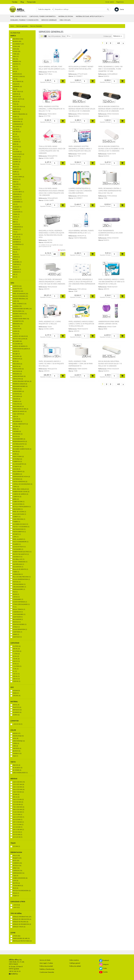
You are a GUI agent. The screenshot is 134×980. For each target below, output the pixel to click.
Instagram (104, 965)
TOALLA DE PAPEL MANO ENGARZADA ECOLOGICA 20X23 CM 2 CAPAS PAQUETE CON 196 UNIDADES (52, 150)
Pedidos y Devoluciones (47, 969)
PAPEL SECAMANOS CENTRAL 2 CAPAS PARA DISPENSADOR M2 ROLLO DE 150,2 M (110, 191)
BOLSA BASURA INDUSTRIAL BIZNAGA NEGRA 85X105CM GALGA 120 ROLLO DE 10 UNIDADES (82, 109)
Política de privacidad (46, 966)
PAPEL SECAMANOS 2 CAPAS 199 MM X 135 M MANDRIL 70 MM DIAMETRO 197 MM (110, 69)
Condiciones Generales (47, 972)
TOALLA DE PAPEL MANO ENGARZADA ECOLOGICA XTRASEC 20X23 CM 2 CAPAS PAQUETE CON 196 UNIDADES (51, 192)
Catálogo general (75, 963)
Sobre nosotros (74, 960)
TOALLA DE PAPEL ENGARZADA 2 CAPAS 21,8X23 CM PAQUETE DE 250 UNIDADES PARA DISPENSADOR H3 (82, 283)
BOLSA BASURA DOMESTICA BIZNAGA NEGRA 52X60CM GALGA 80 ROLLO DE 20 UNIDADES (111, 109)
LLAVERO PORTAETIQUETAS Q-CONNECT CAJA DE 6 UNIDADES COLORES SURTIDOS (80, 191)
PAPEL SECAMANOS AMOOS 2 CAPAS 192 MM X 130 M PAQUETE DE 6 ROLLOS (51, 363)
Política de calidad (75, 966)
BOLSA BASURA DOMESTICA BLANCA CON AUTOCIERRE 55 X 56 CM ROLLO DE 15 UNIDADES (111, 149)
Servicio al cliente (45, 960)
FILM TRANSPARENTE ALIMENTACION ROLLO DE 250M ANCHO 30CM (110, 233)
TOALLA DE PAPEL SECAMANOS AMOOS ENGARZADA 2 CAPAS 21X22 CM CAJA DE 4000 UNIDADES (52, 282)
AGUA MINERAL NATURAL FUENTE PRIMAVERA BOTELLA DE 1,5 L (81, 232)
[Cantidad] (54, 81)
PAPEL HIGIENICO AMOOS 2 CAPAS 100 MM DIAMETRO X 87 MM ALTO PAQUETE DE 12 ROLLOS (111, 282)
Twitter (103, 969)
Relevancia (118, 36)
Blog (22, 2)
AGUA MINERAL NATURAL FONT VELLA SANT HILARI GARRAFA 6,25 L (52, 68)
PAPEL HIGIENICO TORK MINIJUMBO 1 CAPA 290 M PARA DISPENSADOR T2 (81, 363)
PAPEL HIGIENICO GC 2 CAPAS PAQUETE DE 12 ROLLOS (50, 323)
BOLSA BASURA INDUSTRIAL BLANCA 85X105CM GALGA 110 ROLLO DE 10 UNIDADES (110, 363)
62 (119, 43)
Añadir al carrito (63, 81)
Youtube (103, 972)
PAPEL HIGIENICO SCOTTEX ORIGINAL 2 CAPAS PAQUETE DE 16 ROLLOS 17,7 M (52, 109)
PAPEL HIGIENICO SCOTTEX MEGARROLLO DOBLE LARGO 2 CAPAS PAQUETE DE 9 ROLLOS (80, 149)
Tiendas (15, 2)
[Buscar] (82, 9)
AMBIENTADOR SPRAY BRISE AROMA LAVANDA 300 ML (109, 323)
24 (69, 36)
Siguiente (123, 43)
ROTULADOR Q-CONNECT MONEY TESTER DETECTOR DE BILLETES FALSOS (81, 69)
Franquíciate (31, 2)
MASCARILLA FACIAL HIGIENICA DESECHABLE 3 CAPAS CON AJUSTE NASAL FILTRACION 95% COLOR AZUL (51, 234)
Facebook (104, 961)
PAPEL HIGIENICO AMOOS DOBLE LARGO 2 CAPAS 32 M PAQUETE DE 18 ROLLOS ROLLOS (81, 324)
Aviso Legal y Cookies (46, 963)
